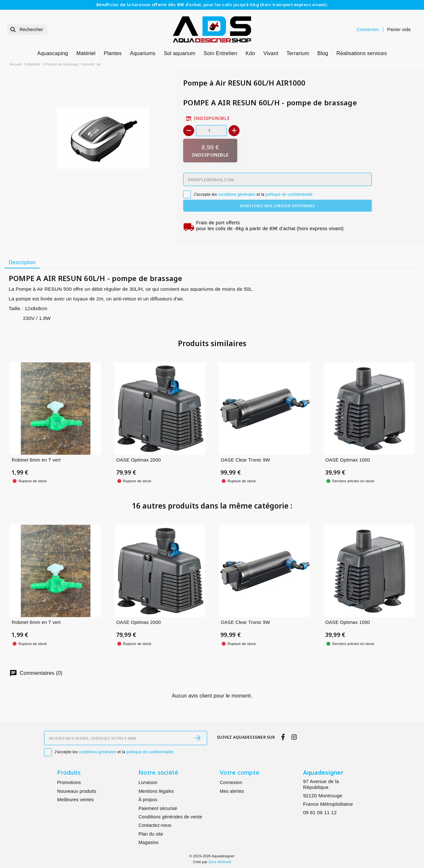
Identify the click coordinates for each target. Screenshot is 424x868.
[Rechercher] (27, 30)
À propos (148, 800)
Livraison (148, 782)
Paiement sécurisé (158, 808)
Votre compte (240, 772)
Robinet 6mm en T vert (36, 460)
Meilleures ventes (75, 800)
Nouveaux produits (77, 791)
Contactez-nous (155, 825)
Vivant (271, 53)
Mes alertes (232, 791)
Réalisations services (362, 53)
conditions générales (237, 194)
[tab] (22, 263)
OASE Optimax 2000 (139, 460)
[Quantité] (211, 130)
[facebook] (283, 737)
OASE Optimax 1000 (348, 460)
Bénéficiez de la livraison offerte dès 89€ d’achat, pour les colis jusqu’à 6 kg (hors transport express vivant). (212, 5)
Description (22, 262)
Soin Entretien (220, 53)
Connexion (231, 782)
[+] (234, 131)
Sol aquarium (179, 53)
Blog (323, 53)
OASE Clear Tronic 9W (245, 460)
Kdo (250, 53)
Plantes (113, 53)
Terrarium (298, 53)
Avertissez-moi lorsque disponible (277, 206)
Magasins (148, 842)
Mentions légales (156, 791)
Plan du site (151, 834)
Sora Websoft (220, 862)
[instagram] (294, 737)
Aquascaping (53, 53)
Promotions (69, 782)
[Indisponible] (210, 151)
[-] (189, 131)
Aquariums (143, 53)
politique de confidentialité (289, 194)
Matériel (86, 53)
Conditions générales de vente (170, 817)
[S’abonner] (198, 738)
